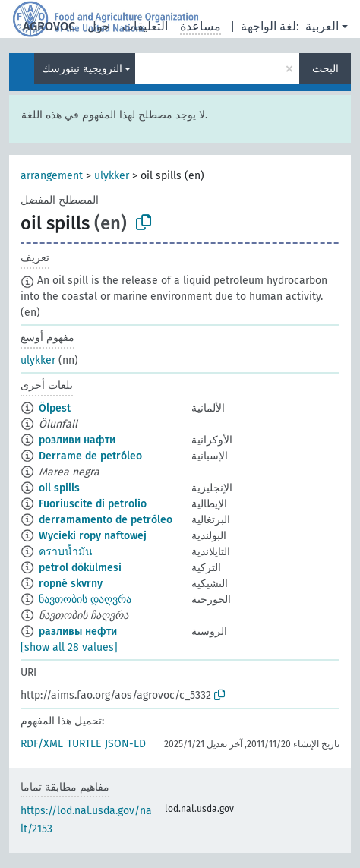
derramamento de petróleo (106, 520)
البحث (325, 69)
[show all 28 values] (69, 647)
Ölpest (55, 408)
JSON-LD (125, 744)
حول (99, 26)
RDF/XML (42, 744)
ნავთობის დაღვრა (85, 600)
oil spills (59, 488)
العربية (322, 26)
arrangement (52, 176)
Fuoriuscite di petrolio (93, 504)
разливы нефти (78, 631)
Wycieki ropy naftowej (93, 536)
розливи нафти (77, 440)
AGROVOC (49, 26)
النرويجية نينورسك (82, 69)
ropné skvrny (71, 584)
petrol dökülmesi (80, 568)
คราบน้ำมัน (66, 552)
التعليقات (145, 26)
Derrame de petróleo (90, 456)
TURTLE (84, 744)
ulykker (112, 176)
